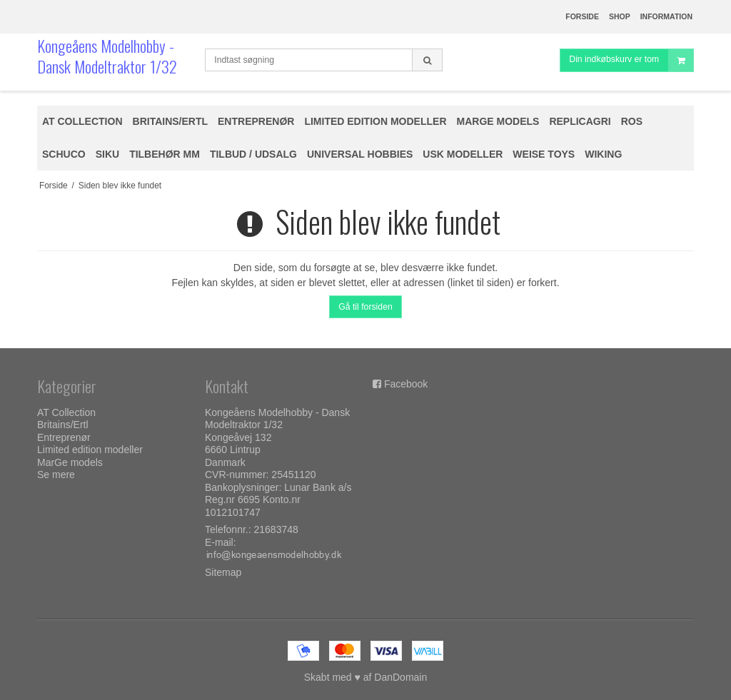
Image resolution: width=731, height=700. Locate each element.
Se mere (56, 475)
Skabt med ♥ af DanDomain (366, 677)
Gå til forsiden (365, 307)
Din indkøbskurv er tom (631, 60)
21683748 (276, 529)
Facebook (406, 384)
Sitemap (223, 572)
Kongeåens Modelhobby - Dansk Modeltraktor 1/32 (107, 56)
